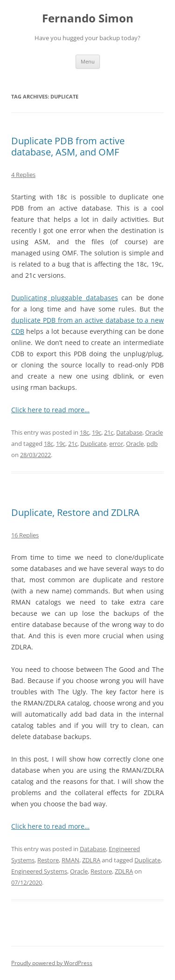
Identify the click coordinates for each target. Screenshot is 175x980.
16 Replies (25, 535)
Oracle (154, 432)
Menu (88, 61)
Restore (48, 860)
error (116, 444)
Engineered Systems (39, 871)
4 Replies (23, 175)
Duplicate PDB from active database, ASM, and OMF (68, 146)
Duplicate (93, 444)
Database (129, 432)
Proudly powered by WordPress (52, 963)
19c (97, 432)
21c (109, 432)
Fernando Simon (88, 18)
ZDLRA (91, 860)
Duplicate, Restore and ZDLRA (75, 512)
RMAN (70, 860)
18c (84, 432)
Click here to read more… (50, 410)
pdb (152, 444)
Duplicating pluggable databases (65, 298)
